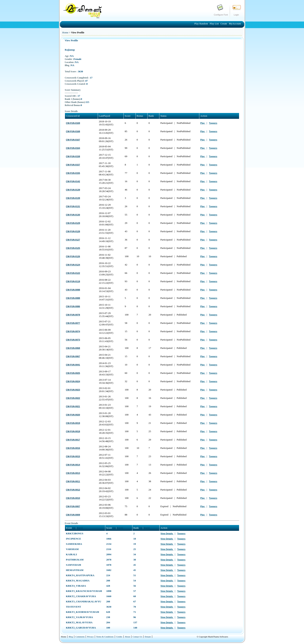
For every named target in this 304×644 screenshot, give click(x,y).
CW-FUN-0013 (73, 473)
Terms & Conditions (105, 637)
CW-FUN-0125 (73, 248)
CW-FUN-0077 (73, 323)
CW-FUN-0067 (73, 356)
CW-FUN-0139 (73, 190)
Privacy (90, 637)
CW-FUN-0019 (73, 423)
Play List (215, 24)
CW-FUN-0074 (73, 331)
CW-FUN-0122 (73, 273)
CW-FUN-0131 (73, 206)
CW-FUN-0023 (73, 390)
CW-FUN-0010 (73, 498)
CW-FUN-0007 (73, 506)
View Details (167, 534)
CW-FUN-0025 (73, 373)
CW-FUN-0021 (73, 406)
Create (224, 24)
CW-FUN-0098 (73, 290)
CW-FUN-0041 (73, 365)
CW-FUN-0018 (73, 431)
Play (203, 123)
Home (65, 32)
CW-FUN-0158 (73, 156)
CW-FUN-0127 (73, 240)
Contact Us (137, 637)
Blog (71, 637)
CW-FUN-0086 (73, 306)
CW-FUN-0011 (73, 481)
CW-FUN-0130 (73, 215)
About (128, 637)
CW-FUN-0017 (73, 440)
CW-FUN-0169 (73, 123)
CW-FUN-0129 (73, 223)
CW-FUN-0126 (73, 256)
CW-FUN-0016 (73, 448)
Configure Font (221, 15)
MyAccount (235, 24)
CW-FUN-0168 (73, 131)
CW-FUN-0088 (73, 298)
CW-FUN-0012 (73, 490)
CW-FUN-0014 (73, 465)
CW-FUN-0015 (73, 456)
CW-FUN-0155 (73, 173)
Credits (119, 637)
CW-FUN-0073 (73, 340)
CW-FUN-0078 (73, 315)
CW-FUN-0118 (73, 281)
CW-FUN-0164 (73, 148)
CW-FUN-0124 (73, 265)
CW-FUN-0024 (73, 381)
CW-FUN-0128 (73, 231)
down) (80, 528)
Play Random (201, 24)
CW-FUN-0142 (73, 181)
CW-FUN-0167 (73, 140)
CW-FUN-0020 (73, 415)
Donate (148, 637)
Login (236, 15)
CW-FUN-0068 (73, 348)
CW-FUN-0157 (73, 165)
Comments (80, 637)
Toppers (213, 123)
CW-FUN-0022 (73, 398)
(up (74, 528)
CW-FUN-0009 (73, 515)
